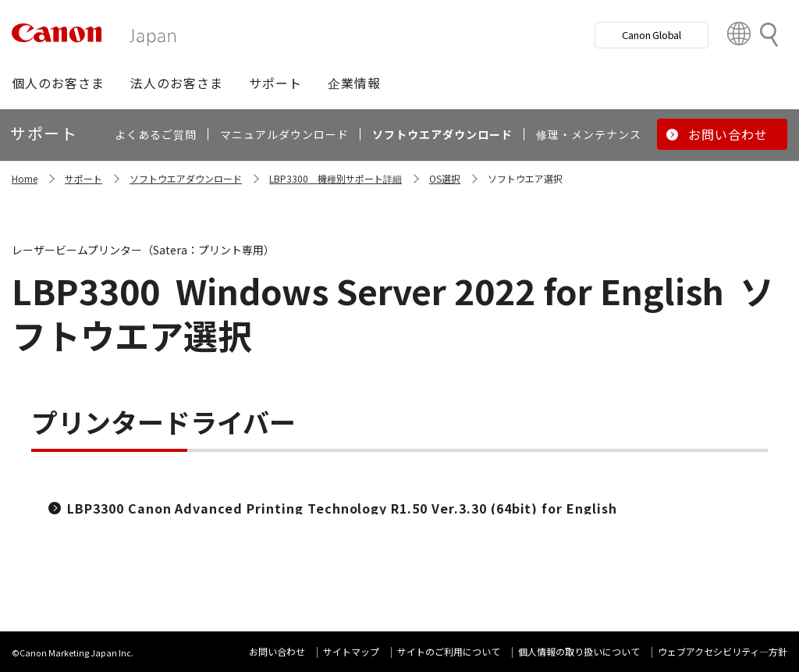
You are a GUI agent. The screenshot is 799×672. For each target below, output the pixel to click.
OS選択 (445, 178)
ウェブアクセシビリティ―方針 (723, 651)
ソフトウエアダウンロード (186, 178)
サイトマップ (351, 651)
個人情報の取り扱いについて (579, 651)
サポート (83, 178)
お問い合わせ (277, 651)
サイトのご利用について (449, 651)
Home (25, 178)
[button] (58, 83)
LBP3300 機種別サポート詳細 (336, 178)
